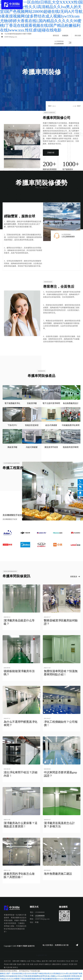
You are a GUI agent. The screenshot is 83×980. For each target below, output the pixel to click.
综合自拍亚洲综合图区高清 (10, 979)
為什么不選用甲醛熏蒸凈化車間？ (21, 723)
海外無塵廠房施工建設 (58, 872)
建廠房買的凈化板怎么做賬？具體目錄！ (19, 873)
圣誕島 (19, 962)
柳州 (51, 958)
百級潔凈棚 (32, 403)
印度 (28, 962)
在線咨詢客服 (41, 953)
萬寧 (18, 958)
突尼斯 (71, 962)
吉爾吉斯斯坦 (56, 962)
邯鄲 (14, 958)
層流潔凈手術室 (51, 447)
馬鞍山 (39, 958)
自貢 (29, 958)
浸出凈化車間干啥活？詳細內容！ (21, 773)
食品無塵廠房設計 (71, 403)
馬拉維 (6, 962)
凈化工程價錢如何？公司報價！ (61, 723)
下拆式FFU (12, 425)
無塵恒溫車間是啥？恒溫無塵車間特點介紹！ (61, 673)
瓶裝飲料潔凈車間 (71, 447)
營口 (47, 958)
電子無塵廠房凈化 (12, 403)
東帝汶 (16, 965)
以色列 (36, 962)
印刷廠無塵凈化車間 (71, 425)
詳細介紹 (51, 153)
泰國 (11, 962)
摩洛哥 (41, 962)
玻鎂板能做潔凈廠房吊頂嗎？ (19, 673)
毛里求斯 (9, 965)
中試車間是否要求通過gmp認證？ (60, 773)
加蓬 (31, 962)
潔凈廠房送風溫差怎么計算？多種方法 (59, 823)
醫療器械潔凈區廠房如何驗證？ (61, 622)
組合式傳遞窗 (51, 425)
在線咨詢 (65, 36)
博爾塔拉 (23, 958)
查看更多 (75, 577)
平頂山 (33, 958)
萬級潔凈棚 (12, 447)
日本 (76, 958)
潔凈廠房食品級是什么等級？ (19, 622)
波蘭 (15, 962)
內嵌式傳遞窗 (32, 447)
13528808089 (59, 44)
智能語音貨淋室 (32, 425)
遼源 (43, 958)
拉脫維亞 (65, 962)
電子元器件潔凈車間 (51, 403)
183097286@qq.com (9, 37)
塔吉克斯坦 (61, 958)
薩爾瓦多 (48, 962)
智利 (73, 958)
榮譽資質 (56, 36)
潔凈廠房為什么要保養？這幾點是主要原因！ (21, 823)
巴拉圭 (68, 958)
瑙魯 (24, 962)
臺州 (55, 958)
